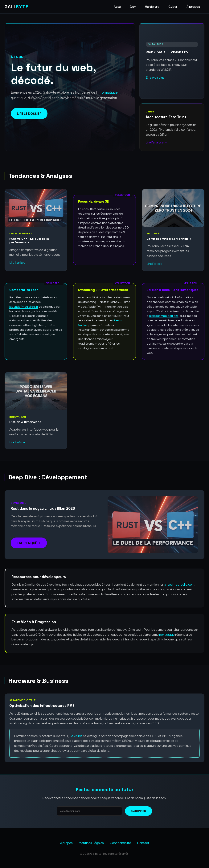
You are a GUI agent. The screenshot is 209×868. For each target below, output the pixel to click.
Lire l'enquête (29, 543)
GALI (17, 7)
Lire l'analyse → (156, 142)
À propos (193, 7)
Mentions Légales (91, 843)
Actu (117, 7)
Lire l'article (17, 262)
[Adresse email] (89, 811)
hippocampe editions (164, 316)
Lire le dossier (29, 113)
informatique (108, 92)
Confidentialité (120, 843)
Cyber (173, 7)
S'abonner (139, 811)
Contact (143, 843)
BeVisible (76, 736)
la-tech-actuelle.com (179, 584)
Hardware (152, 7)
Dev (133, 7)
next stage (167, 634)
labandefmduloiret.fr (24, 306)
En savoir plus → (157, 77)
